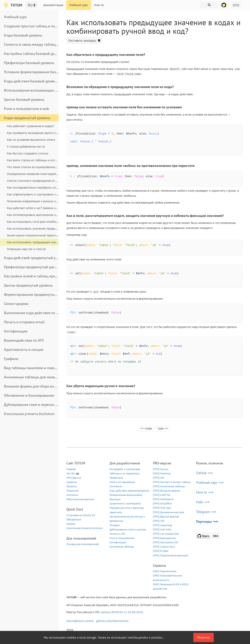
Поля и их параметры (122, 482)
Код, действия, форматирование (129, 491)
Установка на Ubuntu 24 (81, 515)
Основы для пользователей (83, 544)
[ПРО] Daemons (162, 473)
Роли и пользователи (122, 538)
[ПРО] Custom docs (164, 547)
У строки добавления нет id (26, 147)
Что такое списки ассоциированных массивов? (39, 167)
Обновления (74, 520)
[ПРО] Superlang (162, 525)
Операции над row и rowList (26, 249)
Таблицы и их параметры (124, 473)
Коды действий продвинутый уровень (36, 258)
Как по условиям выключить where (31, 140)
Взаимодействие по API (24, 340)
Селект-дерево (16, 304)
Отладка (115, 525)
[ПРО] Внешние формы (167, 491)
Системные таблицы (122, 547)
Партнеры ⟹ (207, 522)
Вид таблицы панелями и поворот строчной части (46, 368)
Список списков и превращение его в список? (39, 181)
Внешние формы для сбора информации (38, 386)
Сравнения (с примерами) (125, 504)
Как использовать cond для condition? (33, 222)
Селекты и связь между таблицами (33, 44)
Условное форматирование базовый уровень (41, 72)
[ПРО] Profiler (161, 551)
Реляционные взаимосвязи (126, 495)
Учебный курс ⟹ (210, 482)
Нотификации (16, 331)
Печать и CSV (117, 534)
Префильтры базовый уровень (29, 63)
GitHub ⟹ (204, 473)
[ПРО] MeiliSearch (163, 499)
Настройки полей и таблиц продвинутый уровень (45, 276)
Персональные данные (80, 499)
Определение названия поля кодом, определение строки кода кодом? (55, 174)
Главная (71, 469)
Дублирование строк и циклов (128, 530)
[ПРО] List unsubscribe (166, 534)
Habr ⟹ (203, 502)
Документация (53, 5)
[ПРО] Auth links (162, 530)
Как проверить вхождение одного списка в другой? (43, 133)
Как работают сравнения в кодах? (30, 126)
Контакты (72, 495)
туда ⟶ (163, 428)
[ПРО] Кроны (161, 469)
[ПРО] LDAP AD (162, 495)
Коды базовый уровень (23, 35)
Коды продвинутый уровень (27, 118)
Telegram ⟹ (206, 512)
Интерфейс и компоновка (125, 469)
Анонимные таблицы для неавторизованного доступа (49, 377)
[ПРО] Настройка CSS (166, 542)
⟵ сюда (146, 428)
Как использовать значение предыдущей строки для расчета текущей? (56, 228)
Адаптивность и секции (24, 350)
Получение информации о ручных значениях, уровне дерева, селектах (56, 201)
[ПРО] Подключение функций (171, 555)
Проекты (72, 486)
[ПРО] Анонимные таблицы (169, 486)
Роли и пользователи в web (26, 109)
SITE (236, 5)
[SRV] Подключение (165, 571)
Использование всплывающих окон (33, 90)
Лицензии (73, 491)
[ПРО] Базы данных (164, 538)
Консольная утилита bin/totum (29, 414)
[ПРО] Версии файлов (166, 517)
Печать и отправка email (24, 322)
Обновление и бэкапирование (29, 395)
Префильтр (116, 478)
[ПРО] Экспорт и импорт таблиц (172, 482)
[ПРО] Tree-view (162, 508)
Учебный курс (79, 5)
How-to (99, 5)
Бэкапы (71, 524)
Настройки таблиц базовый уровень (34, 54)
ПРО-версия (74, 478)
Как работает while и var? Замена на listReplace (40, 208)
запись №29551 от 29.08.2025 (122, 612)
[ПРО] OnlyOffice (162, 504)
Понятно (204, 637)
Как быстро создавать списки (28, 153)
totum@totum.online (80, 621)
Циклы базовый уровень (24, 99)
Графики (11, 359)
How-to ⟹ (205, 492)
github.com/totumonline (112, 621)
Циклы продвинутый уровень (28, 285)
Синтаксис (116, 486)
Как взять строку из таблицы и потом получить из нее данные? (50, 160)
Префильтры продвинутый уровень (33, 267)
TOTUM (16, 5)
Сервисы (72, 482)
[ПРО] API (159, 478)
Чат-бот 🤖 (73, 473)
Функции (115, 499)
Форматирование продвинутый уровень (37, 294)
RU (32, 5)
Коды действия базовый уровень (31, 81)
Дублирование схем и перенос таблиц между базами (48, 405)
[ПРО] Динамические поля (169, 512)
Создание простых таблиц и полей (32, 26)
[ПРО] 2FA (159, 521)
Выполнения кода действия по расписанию (40, 313)
